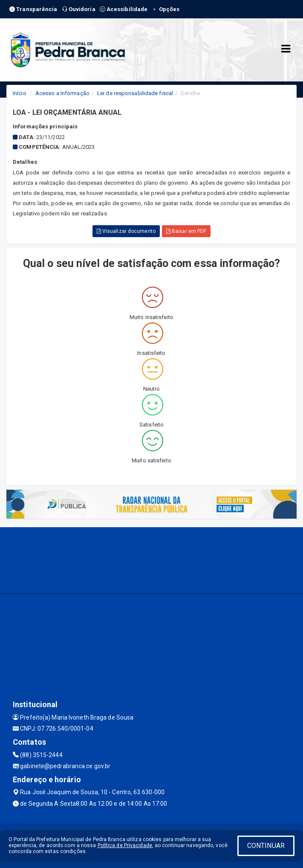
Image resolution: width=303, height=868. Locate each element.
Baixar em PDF (186, 231)
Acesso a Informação (62, 93)
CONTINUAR (266, 846)
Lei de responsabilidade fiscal (135, 93)
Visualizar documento (126, 231)
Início (20, 93)
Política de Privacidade (125, 845)
